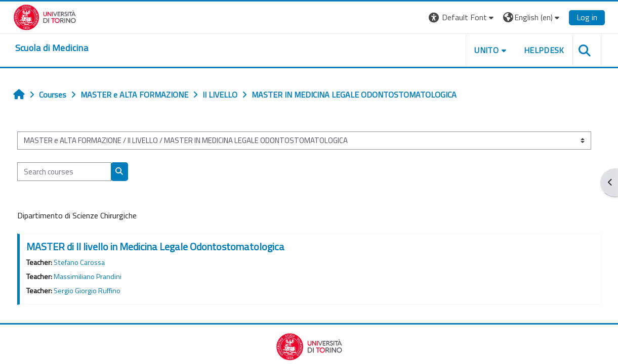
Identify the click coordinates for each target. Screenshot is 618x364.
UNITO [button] (486, 50)
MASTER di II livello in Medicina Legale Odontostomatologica (155, 246)
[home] (52, 48)
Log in (587, 17)
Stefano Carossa (79, 262)
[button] (462, 17)
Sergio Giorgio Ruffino (87, 291)
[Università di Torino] (45, 16)
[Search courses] (64, 172)
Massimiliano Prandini (88, 277)
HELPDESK (544, 50)
